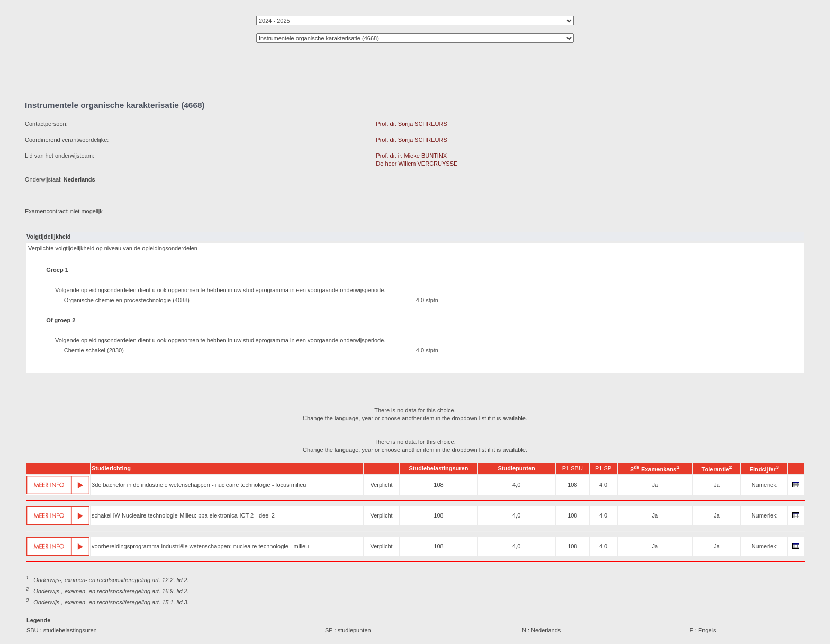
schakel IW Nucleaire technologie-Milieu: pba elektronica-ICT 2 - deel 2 (183, 515)
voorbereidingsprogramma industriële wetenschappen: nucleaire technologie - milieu (200, 546)
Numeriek (764, 485)
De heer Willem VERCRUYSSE (417, 164)
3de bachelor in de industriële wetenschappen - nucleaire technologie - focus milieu (199, 485)
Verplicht (381, 485)
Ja (655, 485)
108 (438, 485)
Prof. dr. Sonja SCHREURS (412, 124)
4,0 (516, 485)
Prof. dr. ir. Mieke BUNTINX (411, 156)
